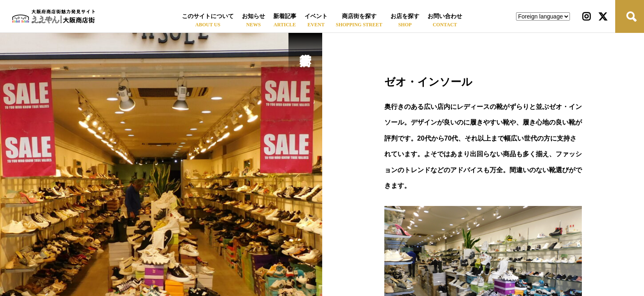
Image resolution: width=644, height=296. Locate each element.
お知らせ (253, 16)
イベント (316, 16)
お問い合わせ (445, 16)
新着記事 (285, 16)
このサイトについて (208, 16)
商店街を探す (359, 16)
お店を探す (405, 16)
